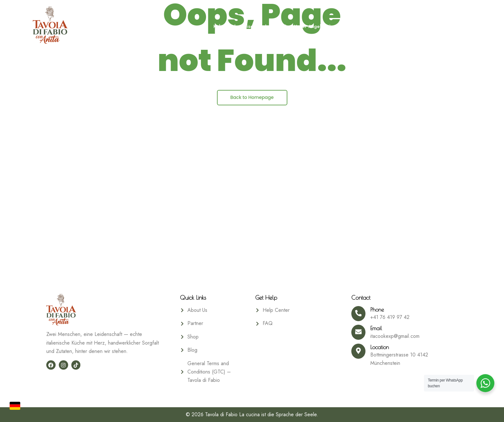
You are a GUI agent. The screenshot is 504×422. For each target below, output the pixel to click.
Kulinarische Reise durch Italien (248, 26)
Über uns (391, 26)
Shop (453, 26)
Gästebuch (424, 26)
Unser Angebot (310, 26)
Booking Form (354, 26)
